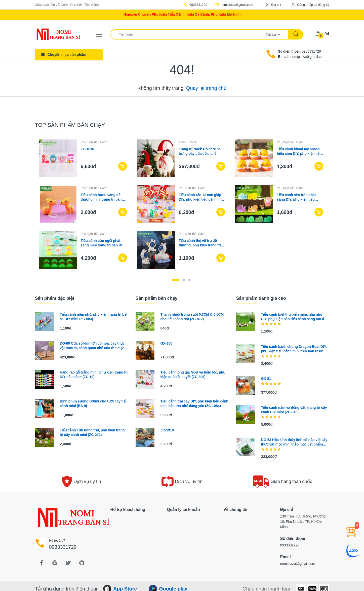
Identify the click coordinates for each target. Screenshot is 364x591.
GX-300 (166, 343)
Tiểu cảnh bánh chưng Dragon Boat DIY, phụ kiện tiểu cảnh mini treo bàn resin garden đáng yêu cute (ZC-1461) (294, 349)
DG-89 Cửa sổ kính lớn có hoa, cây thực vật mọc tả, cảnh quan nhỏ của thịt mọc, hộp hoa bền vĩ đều (93, 346)
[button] (310, 5)
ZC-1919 (167, 430)
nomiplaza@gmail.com (234, 5)
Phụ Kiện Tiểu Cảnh (94, 142)
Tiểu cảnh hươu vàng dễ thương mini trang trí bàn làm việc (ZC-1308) (101, 197)
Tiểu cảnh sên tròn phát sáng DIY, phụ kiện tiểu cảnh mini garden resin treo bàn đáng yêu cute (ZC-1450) (300, 197)
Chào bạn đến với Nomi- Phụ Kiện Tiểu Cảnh (67, 5)
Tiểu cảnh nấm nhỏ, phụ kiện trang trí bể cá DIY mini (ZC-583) (93, 317)
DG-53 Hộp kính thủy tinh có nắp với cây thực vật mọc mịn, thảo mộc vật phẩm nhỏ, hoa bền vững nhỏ (294, 442)
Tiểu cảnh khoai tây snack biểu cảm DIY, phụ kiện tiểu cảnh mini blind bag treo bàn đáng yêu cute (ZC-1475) (299, 151)
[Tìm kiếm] (188, 34)
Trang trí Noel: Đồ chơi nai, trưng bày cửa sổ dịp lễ (201, 151)
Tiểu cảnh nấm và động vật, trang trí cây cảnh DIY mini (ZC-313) (294, 410)
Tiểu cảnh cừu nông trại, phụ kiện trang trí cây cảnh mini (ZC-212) (92, 432)
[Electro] (54, 34)
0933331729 (195, 5)
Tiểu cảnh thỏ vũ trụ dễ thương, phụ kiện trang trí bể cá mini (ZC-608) (200, 243)
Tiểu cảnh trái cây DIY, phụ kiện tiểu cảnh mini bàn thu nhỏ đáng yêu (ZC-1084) (194, 403)
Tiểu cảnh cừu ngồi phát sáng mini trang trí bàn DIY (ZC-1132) (103, 243)
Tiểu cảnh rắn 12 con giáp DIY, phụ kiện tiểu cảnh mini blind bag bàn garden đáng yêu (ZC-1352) (202, 197)
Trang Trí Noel (188, 142)
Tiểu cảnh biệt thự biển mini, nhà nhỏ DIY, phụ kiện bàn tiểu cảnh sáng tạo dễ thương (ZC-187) (294, 317)
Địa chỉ (273, 5)
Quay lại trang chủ (206, 88)
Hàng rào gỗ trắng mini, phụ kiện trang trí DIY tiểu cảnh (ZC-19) (94, 375)
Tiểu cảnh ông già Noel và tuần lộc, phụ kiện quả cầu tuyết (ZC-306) (193, 375)
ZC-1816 (87, 149)
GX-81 (266, 379)
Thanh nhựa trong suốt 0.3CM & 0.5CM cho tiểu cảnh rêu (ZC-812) (192, 317)
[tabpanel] (182, 204)
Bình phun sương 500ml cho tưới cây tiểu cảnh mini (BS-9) (94, 403)
